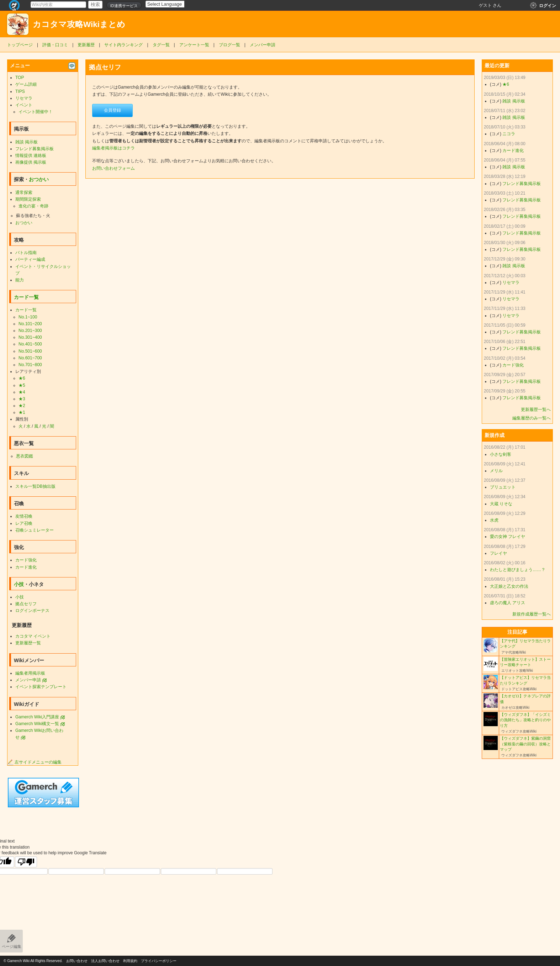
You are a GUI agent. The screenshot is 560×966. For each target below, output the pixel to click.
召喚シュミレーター (35, 530)
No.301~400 (30, 337)
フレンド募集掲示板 (35, 149)
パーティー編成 (30, 259)
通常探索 (24, 192)
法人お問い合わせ (105, 961)
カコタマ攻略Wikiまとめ (79, 24)
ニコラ (509, 134)
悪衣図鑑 (25, 456)
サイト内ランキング (123, 45)
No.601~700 (30, 358)
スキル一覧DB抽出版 (35, 486)
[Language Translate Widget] (171, 4)
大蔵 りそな (501, 504)
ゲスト (485, 5)
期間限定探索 (28, 199)
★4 (22, 392)
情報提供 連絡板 (31, 155)
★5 (22, 385)
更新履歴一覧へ (536, 410)
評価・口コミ (55, 45)
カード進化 (26, 567)
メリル (496, 471)
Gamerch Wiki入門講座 (37, 717)
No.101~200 (30, 324)
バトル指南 (26, 253)
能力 (20, 280)
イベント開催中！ (36, 112)
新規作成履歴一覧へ (532, 614)
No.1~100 (28, 317)
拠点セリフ (26, 604)
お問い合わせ (77, 961)
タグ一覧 (161, 45)
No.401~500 (30, 344)
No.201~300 (30, 331)
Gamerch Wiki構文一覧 (37, 724)
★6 (22, 378)
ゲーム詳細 (26, 84)
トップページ (20, 45)
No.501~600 (30, 351)
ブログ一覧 (229, 45)
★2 (22, 406)
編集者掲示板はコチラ (113, 148)
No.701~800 (30, 365)
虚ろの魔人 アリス (508, 603)
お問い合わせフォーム (113, 168)
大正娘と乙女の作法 (509, 586)
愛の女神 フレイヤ (508, 537)
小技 (19, 584)
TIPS (20, 91)
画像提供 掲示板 (31, 162)
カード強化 (26, 560)
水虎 (494, 520)
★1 (22, 412)
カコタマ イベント (33, 636)
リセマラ (24, 98)
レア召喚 (24, 523)
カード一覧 (26, 297)
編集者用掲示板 (30, 673)
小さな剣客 (501, 454)
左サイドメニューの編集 (35, 762)
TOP (20, 78)
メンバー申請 (263, 45)
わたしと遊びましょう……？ (518, 570)
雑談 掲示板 (27, 142)
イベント (24, 105)
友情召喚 (24, 516)
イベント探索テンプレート (41, 687)
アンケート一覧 (194, 45)
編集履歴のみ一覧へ (532, 418)
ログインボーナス (32, 611)
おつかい (39, 179)
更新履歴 (86, 45)
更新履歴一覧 (28, 643)
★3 (22, 399)
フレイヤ (498, 553)
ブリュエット (503, 487)
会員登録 (112, 110)
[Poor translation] (26, 862)
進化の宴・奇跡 (33, 206)
